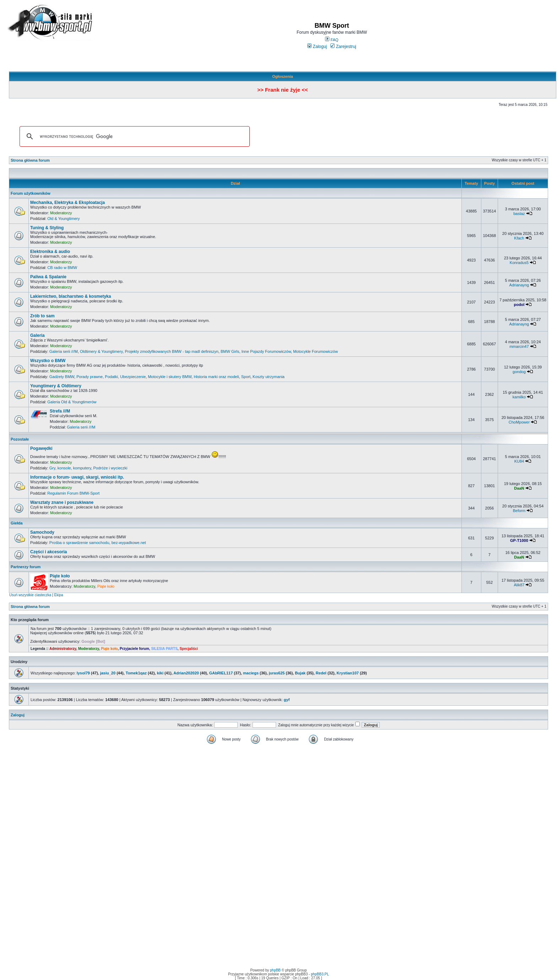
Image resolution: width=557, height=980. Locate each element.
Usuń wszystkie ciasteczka (30, 595)
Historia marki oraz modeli (216, 377)
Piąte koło (60, 576)
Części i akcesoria (48, 552)
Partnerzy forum (26, 567)
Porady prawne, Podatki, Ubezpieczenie (111, 377)
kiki (160, 673)
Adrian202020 (186, 673)
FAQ (332, 40)
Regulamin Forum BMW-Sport (73, 493)
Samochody (42, 532)
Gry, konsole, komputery (70, 468)
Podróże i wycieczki (110, 468)
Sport (246, 377)
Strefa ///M (60, 411)
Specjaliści (189, 649)
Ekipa (59, 595)
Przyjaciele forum (134, 649)
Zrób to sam (42, 316)
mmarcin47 (519, 346)
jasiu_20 (108, 673)
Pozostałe (20, 439)
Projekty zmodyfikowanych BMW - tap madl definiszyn (171, 351)
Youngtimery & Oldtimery (56, 386)
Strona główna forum (30, 160)
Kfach (519, 238)
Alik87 (519, 585)
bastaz (519, 214)
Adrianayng (519, 285)
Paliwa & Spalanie (48, 277)
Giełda (17, 523)
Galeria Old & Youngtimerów (72, 402)
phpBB (275, 970)
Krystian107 (348, 673)
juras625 (277, 673)
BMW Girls (230, 351)
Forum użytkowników (31, 193)
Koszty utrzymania (269, 377)
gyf (287, 700)
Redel (321, 673)
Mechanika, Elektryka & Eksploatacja (67, 203)
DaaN (519, 488)
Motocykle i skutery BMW (170, 377)
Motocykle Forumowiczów (315, 351)
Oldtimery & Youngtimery (101, 351)
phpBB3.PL (320, 974)
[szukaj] (134, 136)
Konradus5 (519, 263)
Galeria (37, 335)
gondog (519, 372)
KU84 (519, 461)
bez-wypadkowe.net (129, 543)
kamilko (519, 397)
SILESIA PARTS (164, 649)
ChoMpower (519, 422)
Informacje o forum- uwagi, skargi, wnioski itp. (77, 477)
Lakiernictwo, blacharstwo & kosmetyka (71, 296)
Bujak (300, 673)
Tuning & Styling (47, 228)
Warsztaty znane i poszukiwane (62, 502)
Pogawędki (41, 448)
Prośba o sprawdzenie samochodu (79, 543)
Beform (519, 511)
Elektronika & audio (50, 252)
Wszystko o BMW (48, 361)
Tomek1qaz (136, 673)
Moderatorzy (61, 213)
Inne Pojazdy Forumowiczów (266, 351)
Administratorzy (63, 649)
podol (519, 305)
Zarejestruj (343, 47)
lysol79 (83, 673)
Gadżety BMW (62, 377)
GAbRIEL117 (221, 673)
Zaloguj (317, 47)
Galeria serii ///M (64, 351)
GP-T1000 (519, 540)
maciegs (251, 673)
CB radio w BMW (62, 268)
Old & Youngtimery (63, 219)
